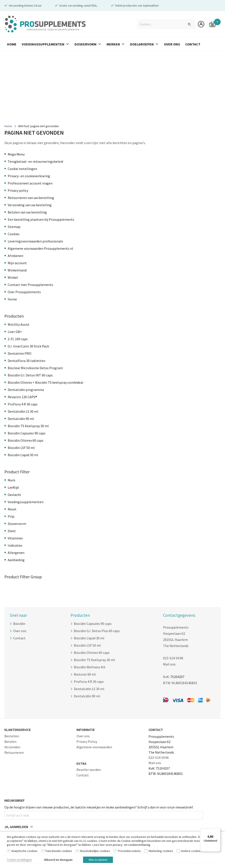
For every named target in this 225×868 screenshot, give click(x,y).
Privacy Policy (87, 741)
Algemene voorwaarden (94, 747)
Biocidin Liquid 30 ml (23, 455)
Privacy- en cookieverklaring (29, 176)
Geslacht (14, 495)
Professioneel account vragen (30, 183)
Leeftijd (13, 487)
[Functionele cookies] (43, 852)
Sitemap (14, 227)
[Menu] (218, 831)
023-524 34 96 (173, 658)
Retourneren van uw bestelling (31, 198)
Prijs (11, 516)
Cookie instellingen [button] (19, 860)
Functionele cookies (59, 852)
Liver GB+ (15, 332)
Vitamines (15, 538)
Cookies (14, 234)
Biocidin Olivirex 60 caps (26, 440)
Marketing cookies (161, 852)
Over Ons (172, 44)
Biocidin (19, 624)
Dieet (12, 531)
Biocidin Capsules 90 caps (27, 433)
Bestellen (12, 736)
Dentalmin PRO (20, 353)
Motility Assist (19, 324)
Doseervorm (88, 44)
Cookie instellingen (22, 169)
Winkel (13, 277)
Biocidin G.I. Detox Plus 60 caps (97, 631)
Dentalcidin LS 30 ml (23, 411)
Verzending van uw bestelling (30, 205)
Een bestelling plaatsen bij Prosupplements (41, 219)
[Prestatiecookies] (115, 852)
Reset (12, 509)
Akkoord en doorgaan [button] (58, 860)
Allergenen (16, 553)
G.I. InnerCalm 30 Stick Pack (28, 346)
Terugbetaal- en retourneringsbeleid (35, 161)
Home (12, 44)
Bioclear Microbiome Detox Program (35, 368)
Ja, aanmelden (16, 826)
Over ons (20, 631)
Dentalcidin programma (26, 390)
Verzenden (12, 747)
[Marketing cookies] (146, 852)
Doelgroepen (144, 44)
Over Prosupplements (24, 292)
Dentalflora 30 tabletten (26, 361)
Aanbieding (16, 560)
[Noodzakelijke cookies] (77, 852)
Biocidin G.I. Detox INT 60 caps (30, 375)
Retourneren (14, 752)
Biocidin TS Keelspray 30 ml (28, 426)
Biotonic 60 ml (85, 674)
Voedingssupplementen (45, 44)
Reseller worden (89, 769)
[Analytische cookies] (9, 852)
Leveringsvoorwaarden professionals (35, 241)
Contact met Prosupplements (30, 285)
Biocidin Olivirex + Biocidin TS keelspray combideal (45, 382)
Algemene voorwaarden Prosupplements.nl (40, 248)
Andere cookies (191, 852)
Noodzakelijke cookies (95, 852)
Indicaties (15, 545)
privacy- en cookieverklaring (132, 846)
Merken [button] (116, 44)
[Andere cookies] (178, 852)
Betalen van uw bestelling (27, 212)
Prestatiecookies (129, 852)
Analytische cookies (24, 852)
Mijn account (17, 263)
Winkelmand (17, 270)
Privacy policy (18, 190)
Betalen (10, 741)
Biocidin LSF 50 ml (21, 448)
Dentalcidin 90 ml (21, 419)
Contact (193, 44)
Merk (11, 480)
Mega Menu (16, 154)
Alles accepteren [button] (101, 860)
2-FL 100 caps (18, 339)
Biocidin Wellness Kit (90, 667)
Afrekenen (15, 256)
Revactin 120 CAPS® (22, 397)
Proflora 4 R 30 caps (23, 404)
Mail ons (169, 664)
